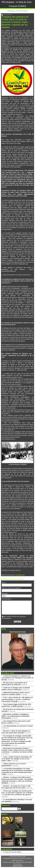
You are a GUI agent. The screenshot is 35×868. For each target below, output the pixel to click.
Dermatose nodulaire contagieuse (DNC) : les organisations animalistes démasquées (15, 716)
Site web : (5, 593)
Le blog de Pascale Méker (12, 852)
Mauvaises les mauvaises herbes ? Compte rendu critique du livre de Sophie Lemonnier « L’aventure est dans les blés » (17, 751)
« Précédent (11, 11)
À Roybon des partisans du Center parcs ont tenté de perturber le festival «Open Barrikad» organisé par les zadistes (15, 22)
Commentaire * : (7, 599)
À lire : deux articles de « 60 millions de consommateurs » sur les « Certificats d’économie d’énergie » (17, 699)
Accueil (18, 11)
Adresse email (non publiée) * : (12, 588)
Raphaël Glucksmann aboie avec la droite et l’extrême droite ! (16, 694)
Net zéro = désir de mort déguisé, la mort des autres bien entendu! (16, 732)
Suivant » (25, 11)
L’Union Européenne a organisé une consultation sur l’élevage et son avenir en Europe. (17, 678)
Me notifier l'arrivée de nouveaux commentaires (14, 617)
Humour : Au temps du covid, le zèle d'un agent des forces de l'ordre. (16, 787)
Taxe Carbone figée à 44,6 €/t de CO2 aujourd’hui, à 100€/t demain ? (16, 705)
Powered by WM (18, 866)
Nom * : (4, 583)
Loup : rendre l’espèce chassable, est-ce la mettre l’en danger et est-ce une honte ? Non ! (17, 759)
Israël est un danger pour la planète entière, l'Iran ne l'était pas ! (16, 689)
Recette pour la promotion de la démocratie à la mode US (14, 684)
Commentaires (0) (19, 575)
